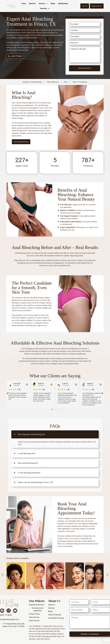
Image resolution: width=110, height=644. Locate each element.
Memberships (63, 4)
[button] (8, 393)
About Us (32, 4)
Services (43, 4)
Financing (45, 9)
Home (24, 4)
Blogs (53, 4)
